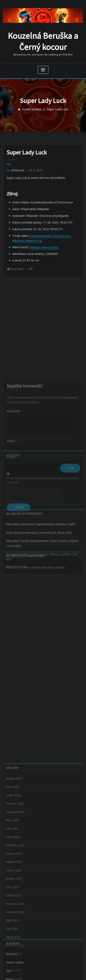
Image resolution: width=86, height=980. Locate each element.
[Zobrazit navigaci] (43, 66)
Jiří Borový (15, 168)
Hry (9, 162)
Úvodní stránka (32, 106)
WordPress (46, 969)
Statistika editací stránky (43, 242)
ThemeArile (43, 973)
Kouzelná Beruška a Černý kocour (43, 39)
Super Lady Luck (57, 106)
